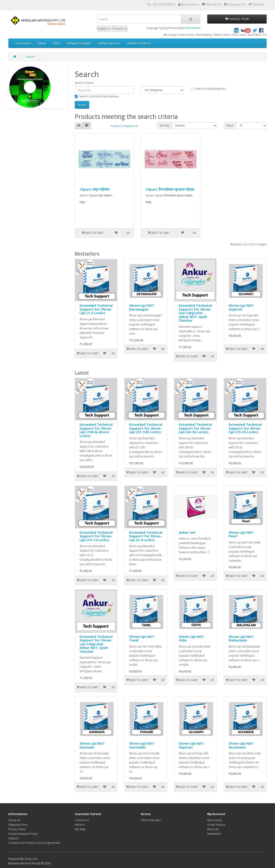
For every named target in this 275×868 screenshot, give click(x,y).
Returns (80, 825)
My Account (215, 820)
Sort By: (165, 126)
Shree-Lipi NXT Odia (191, 638)
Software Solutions (139, 43)
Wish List (213, 829)
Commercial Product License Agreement (34, 843)
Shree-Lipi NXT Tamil (142, 638)
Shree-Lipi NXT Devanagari (142, 307)
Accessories (23, 43)
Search (30, 57)
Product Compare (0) (124, 126)
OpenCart (31, 859)
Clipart (42, 43)
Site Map (80, 829)
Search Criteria (84, 83)
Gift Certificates (151, 820)
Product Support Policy (23, 834)
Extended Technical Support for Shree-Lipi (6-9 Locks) (146, 536)
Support (14, 838)
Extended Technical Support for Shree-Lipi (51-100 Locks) (146, 428)
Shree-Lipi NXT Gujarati (241, 307)
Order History (216, 825)
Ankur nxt (187, 532)
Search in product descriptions (97, 96)
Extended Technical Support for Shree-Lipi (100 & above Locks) (96, 430)
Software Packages (79, 43)
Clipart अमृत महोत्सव (94, 189)
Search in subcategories (208, 89)
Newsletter (214, 834)
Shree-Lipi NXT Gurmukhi (142, 745)
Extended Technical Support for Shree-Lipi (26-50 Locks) (195, 428)
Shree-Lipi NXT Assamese (241, 745)
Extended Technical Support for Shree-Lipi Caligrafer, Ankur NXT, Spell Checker (195, 313)
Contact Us (82, 820)
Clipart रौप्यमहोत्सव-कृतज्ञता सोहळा (170, 189)
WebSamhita (192, 28)
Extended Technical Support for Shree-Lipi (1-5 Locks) (96, 309)
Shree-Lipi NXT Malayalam (241, 638)
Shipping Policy (18, 825)
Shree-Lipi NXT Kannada (92, 745)
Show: (230, 126)
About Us (14, 820)
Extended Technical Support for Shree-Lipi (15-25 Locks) (245, 428)
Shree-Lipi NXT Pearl (241, 534)
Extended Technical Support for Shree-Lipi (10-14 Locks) (96, 536)
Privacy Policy (17, 829)
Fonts (57, 43)
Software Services (109, 43)
